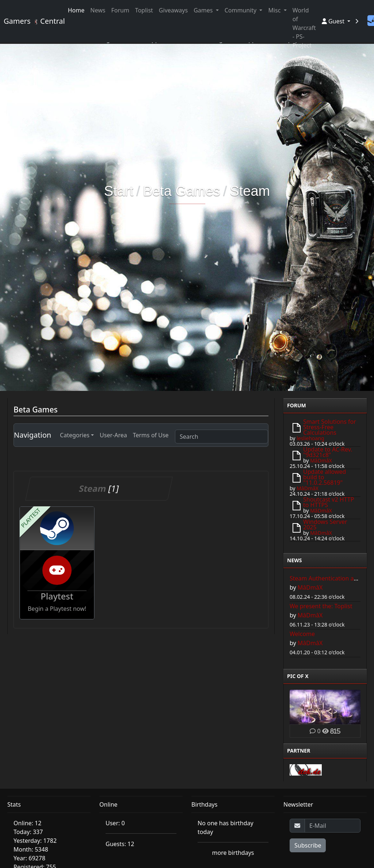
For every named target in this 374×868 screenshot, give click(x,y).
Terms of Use (151, 435)
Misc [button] (275, 10)
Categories (75, 435)
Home (76, 10)
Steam (250, 191)
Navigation (33, 435)
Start (119, 191)
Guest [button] (334, 21)
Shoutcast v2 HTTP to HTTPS (329, 502)
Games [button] (204, 10)
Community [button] (241, 10)
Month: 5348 (31, 849)
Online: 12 (27, 823)
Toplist (144, 10)
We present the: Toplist (321, 606)
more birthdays (233, 853)
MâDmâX (321, 460)
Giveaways (173, 10)
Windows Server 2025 (325, 524)
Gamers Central (31, 21)
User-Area (113, 435)
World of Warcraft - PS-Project (304, 28)
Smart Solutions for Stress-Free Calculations (330, 427)
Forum (120, 10)
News (98, 10)
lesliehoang (310, 438)
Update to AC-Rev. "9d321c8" (328, 452)
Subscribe (308, 845)
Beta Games (182, 191)
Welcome (302, 634)
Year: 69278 (29, 858)
